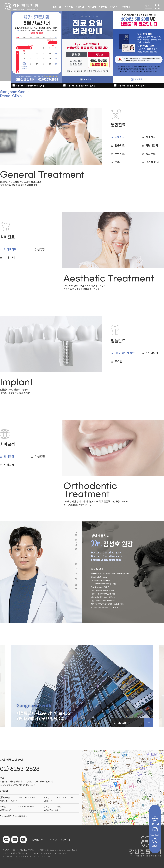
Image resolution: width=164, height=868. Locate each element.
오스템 (118, 361)
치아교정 (92, 7)
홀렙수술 (28, 860)
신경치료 (151, 137)
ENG (148, 6)
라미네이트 (10, 249)
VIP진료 (103, 7)
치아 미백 (9, 258)
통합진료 (57, 7)
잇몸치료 (120, 145)
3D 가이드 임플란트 (126, 353)
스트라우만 (152, 353)
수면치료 (120, 154)
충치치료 (120, 137)
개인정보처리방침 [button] (39, 840)
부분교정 (40, 456)
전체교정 (9, 456)
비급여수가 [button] (65, 840)
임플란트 (80, 7)
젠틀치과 (126, 7)
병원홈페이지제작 (9, 860)
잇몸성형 (40, 249)
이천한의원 (21, 860)
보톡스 (118, 162)
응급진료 (151, 154)
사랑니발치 (152, 145)
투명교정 (9, 465)
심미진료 (69, 7)
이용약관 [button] (53, 840)
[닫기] (144, 86)
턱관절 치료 (152, 162)
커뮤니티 (114, 7)
